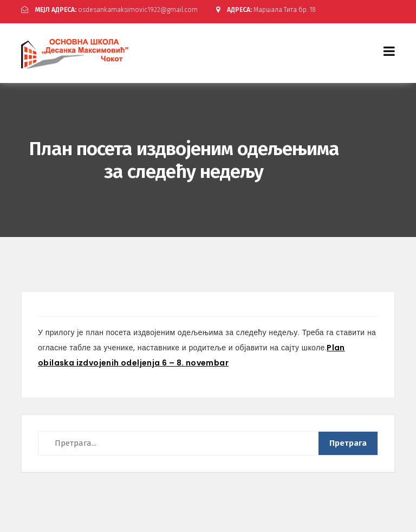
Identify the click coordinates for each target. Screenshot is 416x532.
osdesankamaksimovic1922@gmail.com (109, 10)
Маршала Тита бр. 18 (266, 10)
